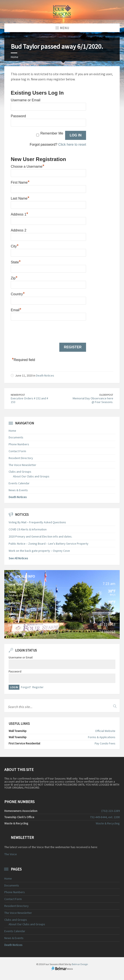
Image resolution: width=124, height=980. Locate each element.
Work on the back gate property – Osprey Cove (39, 551)
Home (15, 57)
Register (38, 687)
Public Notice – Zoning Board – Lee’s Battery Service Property (49, 544)
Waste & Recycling (108, 823)
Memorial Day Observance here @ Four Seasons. (93, 400)
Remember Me (52, 133)
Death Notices (45, 375)
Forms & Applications (102, 737)
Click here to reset (72, 145)
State (16, 262)
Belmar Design (80, 964)
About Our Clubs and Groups (31, 476)
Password (18, 116)
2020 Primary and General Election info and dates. (40, 536)
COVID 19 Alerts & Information (28, 529)
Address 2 (19, 230)
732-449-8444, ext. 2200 (105, 817)
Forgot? (26, 687)
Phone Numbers (19, 444)
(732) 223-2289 (111, 811)
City (15, 246)
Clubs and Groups (20, 472)
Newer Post (18, 395)
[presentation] (44, 332)
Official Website (105, 731)
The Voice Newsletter (22, 465)
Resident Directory (21, 458)
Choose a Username (27, 166)
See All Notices (18, 558)
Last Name (20, 198)
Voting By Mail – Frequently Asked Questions (37, 522)
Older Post (106, 395)
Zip (14, 278)
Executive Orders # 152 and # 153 (29, 400)
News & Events (18, 490)
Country (18, 294)
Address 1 (20, 214)
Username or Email (26, 100)
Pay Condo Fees (105, 743)
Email (16, 309)
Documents (16, 437)
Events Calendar (19, 483)
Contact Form (17, 451)
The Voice (11, 854)
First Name (20, 182)
